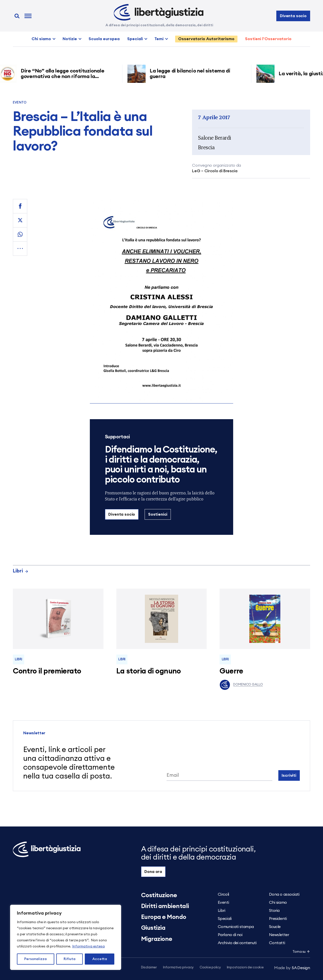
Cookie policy (210, 968)
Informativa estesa (88, 946)
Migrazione (157, 939)
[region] (66, 937)
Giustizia (153, 928)
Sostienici (158, 514)
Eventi (223, 902)
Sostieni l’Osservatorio (268, 39)
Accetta (100, 959)
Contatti (277, 943)
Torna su (301, 952)
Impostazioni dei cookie (245, 968)
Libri (21, 571)
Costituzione (159, 895)
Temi (159, 39)
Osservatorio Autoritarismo (206, 39)
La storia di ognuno (149, 671)
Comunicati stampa (236, 927)
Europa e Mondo (164, 917)
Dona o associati (284, 894)
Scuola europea (104, 39)
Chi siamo (41, 39)
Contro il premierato (47, 671)
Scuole (275, 927)
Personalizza (35, 959)
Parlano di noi (230, 935)
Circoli (223, 894)
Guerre (231, 671)
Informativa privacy (178, 968)
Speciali (135, 39)
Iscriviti (289, 775)
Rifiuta (70, 959)
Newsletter (279, 935)
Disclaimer (149, 968)
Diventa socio (293, 16)
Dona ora (153, 872)
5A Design (292, 968)
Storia (274, 911)
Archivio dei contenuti (237, 943)
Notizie (70, 39)
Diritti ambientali (165, 906)
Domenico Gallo (241, 685)
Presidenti (278, 919)
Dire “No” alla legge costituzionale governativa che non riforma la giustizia (64, 77)
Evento (20, 103)
